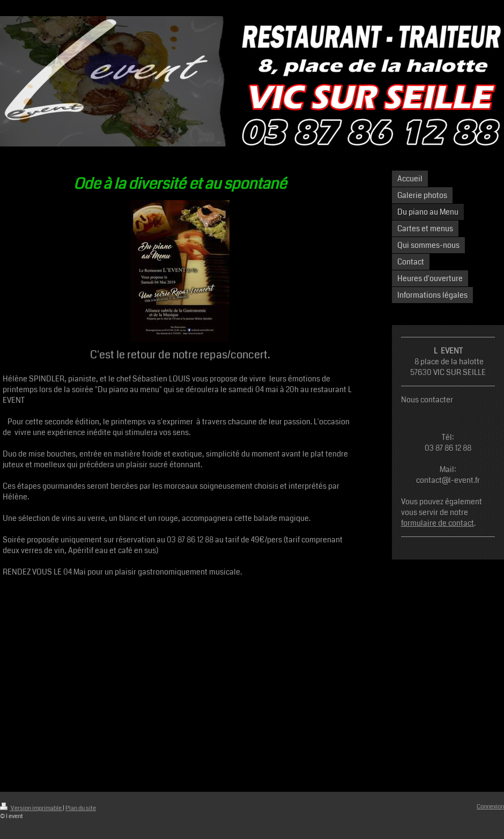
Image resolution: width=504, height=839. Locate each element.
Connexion (490, 807)
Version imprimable (31, 808)
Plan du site (81, 808)
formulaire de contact (438, 523)
